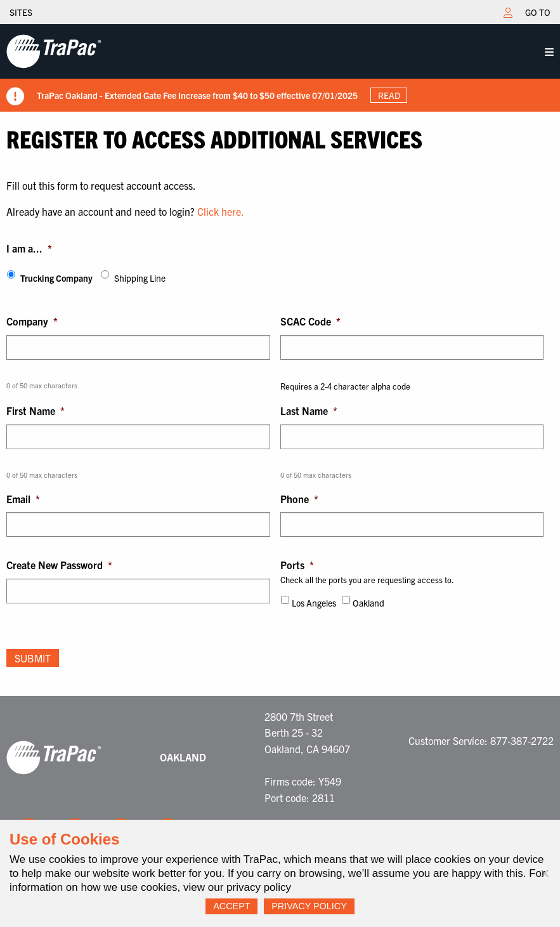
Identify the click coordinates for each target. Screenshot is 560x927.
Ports (297, 565)
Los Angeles (314, 603)
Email (23, 499)
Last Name (309, 411)
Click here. (221, 211)
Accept (231, 906)
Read (389, 95)
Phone (299, 499)
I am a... (29, 248)
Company (32, 321)
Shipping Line (140, 278)
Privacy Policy (309, 906)
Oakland (368, 603)
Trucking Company (56, 278)
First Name (36, 411)
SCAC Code (310, 321)
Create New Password (59, 565)
